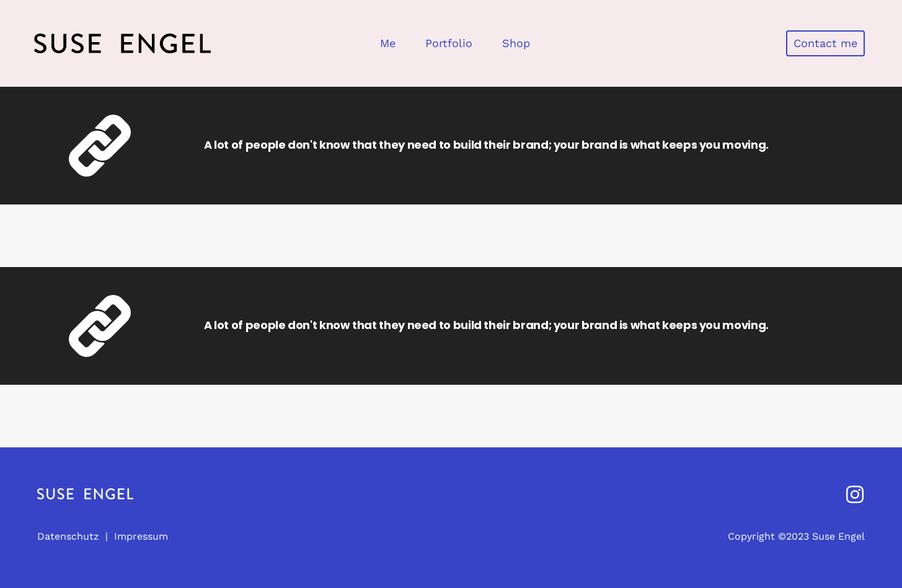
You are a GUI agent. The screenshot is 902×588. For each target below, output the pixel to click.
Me (388, 43)
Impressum (141, 536)
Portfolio (449, 43)
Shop (516, 43)
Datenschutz (68, 536)
